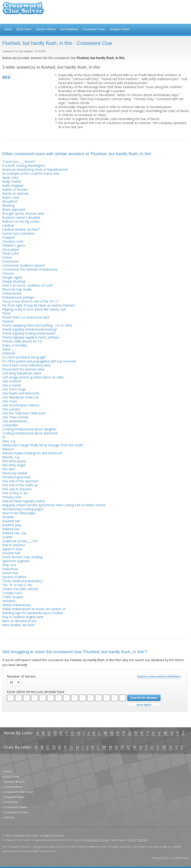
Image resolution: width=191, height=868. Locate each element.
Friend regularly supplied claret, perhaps (31, 337)
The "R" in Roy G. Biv (17, 585)
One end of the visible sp (20, 485)
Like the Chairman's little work (24, 413)
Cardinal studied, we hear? (21, 229)
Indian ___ (9, 349)
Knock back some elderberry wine (26, 365)
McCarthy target (14, 465)
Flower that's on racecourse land (26, 317)
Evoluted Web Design (96, 840)
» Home (7, 772)
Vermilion (9, 601)
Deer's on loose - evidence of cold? (28, 285)
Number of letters (21, 676)
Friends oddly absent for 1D (22, 341)
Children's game (14, 245)
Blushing (8, 205)
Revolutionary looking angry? (23, 509)
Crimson (8, 273)
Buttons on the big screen (21, 221)
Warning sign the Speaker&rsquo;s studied (33, 613)
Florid (6, 313)
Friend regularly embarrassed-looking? (30, 329)
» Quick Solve (11, 777)
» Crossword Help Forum (18, 792)
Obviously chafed (15, 473)
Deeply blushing (14, 281)
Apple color (10, 177)
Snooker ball (11, 553)
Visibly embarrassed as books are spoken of (34, 609)
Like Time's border (16, 417)
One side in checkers (17, 489)
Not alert (9, 469)
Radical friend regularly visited (23, 501)
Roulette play (12, 525)
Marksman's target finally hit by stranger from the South (43, 445)
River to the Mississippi (19, 513)
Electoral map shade (17, 289)
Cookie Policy (180, 858)
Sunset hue (10, 573)
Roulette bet (11, 521)
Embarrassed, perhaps (18, 297)
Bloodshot (10, 201)
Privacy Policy (161, 858)
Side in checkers (14, 545)
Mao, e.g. (9, 441)
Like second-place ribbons (21, 405)
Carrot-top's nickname (18, 233)
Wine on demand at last (19, 621)
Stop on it (9, 565)
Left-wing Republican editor (22, 373)
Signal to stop (12, 549)
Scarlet (7, 537)
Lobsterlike (10, 425)
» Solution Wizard (13, 782)
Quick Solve (24, 29)
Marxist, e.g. (11, 457)
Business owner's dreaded (21, 217)
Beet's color (11, 197)
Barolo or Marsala (15, 193)
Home (8, 29)
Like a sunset (12, 385)
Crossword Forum (94, 29)
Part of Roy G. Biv (15, 493)
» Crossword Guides (15, 807)
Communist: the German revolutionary (30, 269)
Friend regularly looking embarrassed (29, 333)
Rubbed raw (11, 529)
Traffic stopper (13, 597)
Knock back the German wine (23, 369)
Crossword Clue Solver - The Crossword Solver (23, 10)
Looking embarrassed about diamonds (30, 433)
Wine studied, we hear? (19, 625)
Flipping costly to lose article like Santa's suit (34, 309)
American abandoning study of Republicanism (35, 169)
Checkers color (13, 241)
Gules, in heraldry (15, 345)
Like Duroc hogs (14, 389)
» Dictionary (10, 802)
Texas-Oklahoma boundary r (23, 581)
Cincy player (11, 249)
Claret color (11, 253)
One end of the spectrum (20, 481)
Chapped (9, 237)
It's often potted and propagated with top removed (39, 361)
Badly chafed (12, 181)
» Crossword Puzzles (15, 812)
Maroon (8, 449)
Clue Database (69, 29)
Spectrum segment (16, 561)
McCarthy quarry (14, 461)
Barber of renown (15, 189)
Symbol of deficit (14, 577)
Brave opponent (14, 209)
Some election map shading (22, 557)
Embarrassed (12, 293)
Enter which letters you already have (36, 692)
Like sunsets (11, 409)
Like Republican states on (21, 397)
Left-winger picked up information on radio (33, 377)
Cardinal (8, 225)
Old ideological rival (16, 477)
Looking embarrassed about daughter (29, 429)
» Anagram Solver (14, 797)
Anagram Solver (119, 29)
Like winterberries (15, 421)
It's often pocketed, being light (24, 357)
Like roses (10, 401)
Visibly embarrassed (16, 605)
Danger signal (12, 277)
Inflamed (9, 353)
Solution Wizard (46, 29)
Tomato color (12, 593)
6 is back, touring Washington (23, 165)
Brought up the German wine (23, 213)
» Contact (8, 818)
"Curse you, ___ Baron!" (19, 161)
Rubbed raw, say (14, 533)
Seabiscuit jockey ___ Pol (20, 541)
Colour (7, 257)
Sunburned (10, 569)
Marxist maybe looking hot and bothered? (32, 453)
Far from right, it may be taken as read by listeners (39, 305)
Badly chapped (13, 185)
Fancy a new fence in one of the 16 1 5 (30, 301)
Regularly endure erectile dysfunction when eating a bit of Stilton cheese (54, 505)
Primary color (12, 497)
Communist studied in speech (23, 265)
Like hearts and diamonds (21, 393)
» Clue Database (12, 787)
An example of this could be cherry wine (31, 173)
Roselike (8, 517)
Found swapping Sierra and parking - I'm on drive (37, 325)
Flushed (8, 321)
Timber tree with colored (20, 589)
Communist (11, 261)
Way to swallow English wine (23, 617)
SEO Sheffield (140, 840)
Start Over (144, 705)
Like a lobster (12, 381)
